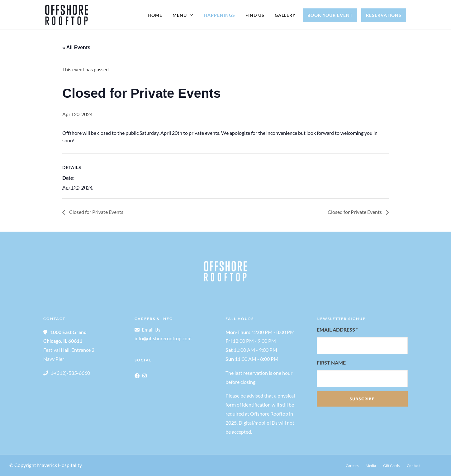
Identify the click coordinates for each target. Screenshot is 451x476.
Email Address (337, 330)
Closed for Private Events (96, 212)
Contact (413, 466)
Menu (180, 15)
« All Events (76, 47)
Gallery (285, 15)
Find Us (255, 15)
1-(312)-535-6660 (70, 373)
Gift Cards (391, 466)
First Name (331, 363)
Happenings (219, 15)
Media (371, 466)
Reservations (384, 15)
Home (155, 15)
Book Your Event (330, 15)
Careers (352, 466)
